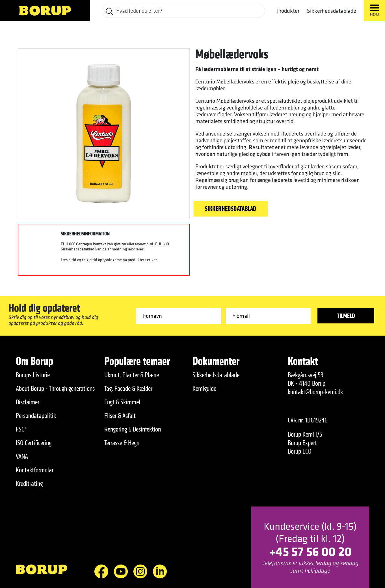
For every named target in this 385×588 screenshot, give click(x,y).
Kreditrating (29, 484)
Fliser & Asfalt (120, 416)
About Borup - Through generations (55, 389)
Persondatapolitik (36, 416)
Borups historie (33, 375)
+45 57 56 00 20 (310, 551)
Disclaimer (28, 402)
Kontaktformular (35, 470)
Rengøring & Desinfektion (133, 429)
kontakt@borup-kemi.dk (315, 392)
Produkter (288, 11)
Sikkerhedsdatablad (231, 209)
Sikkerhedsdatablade (332, 11)
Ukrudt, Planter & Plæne (132, 375)
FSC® (22, 429)
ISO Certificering (34, 443)
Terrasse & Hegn (122, 443)
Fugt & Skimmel (122, 402)
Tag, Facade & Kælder (128, 389)
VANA (22, 456)
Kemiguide (204, 389)
